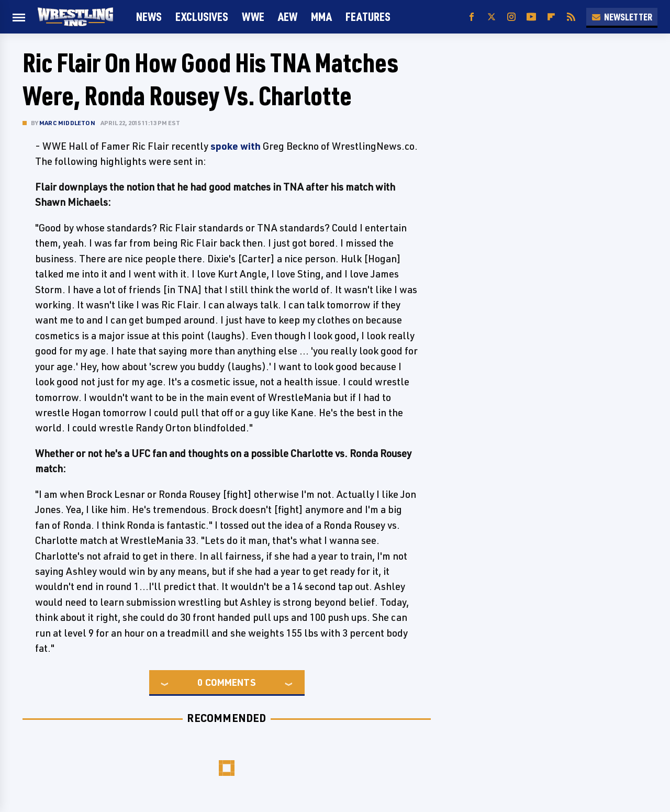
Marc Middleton (67, 123)
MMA (321, 16)
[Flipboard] (551, 17)
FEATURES (368, 16)
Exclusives (202, 16)
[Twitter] (492, 17)
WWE (253, 16)
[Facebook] (472, 17)
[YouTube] (531, 17)
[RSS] (571, 17)
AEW (288, 16)
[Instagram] (511, 17)
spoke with (236, 146)
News (149, 16)
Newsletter (622, 17)
